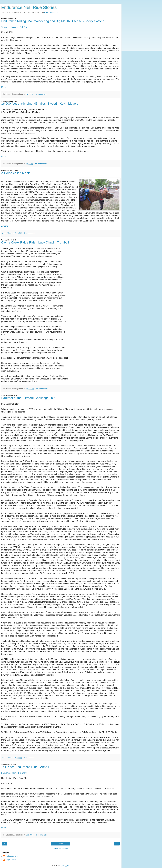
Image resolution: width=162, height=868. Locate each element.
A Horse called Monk (15, 173)
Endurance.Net (51, 13)
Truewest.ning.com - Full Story (15, 27)
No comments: (41, 94)
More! (4, 87)
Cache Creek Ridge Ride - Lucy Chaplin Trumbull (35, 242)
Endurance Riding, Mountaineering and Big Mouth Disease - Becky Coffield (53, 21)
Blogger (66, 865)
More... (4, 157)
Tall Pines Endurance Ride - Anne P (26, 767)
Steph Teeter (11, 860)
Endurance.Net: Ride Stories (29, 7)
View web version (61, 849)
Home (61, 844)
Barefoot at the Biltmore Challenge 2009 (29, 398)
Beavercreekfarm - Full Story (14, 773)
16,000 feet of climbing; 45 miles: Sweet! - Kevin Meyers (40, 104)
